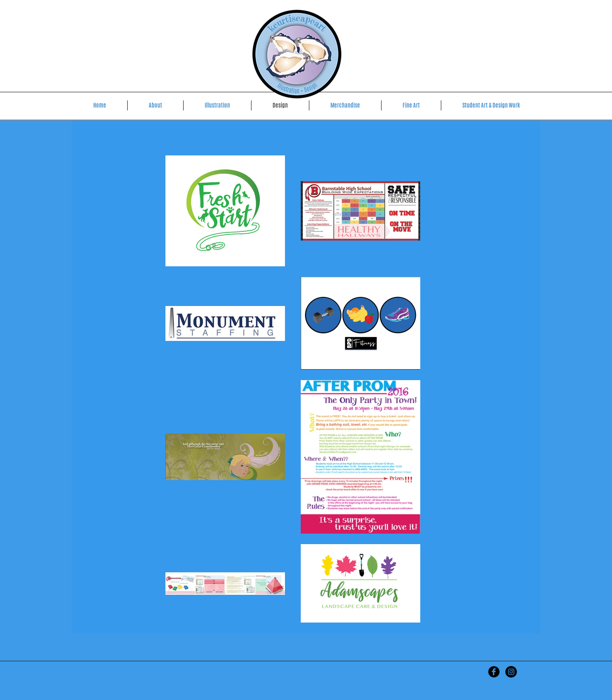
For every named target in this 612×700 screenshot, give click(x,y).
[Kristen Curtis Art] (494, 672)
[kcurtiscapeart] (511, 672)
